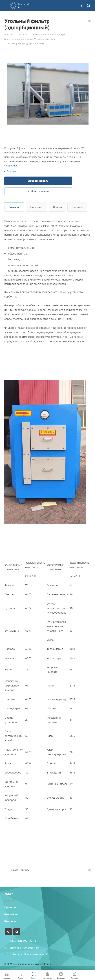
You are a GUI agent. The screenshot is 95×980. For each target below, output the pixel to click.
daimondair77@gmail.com (24, 948)
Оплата (57, 207)
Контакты (11, 921)
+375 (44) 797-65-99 (23, 941)
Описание (14, 207)
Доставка (77, 207)
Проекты (10, 907)
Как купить (37, 207)
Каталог (10, 900)
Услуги (9, 894)
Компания (11, 914)
